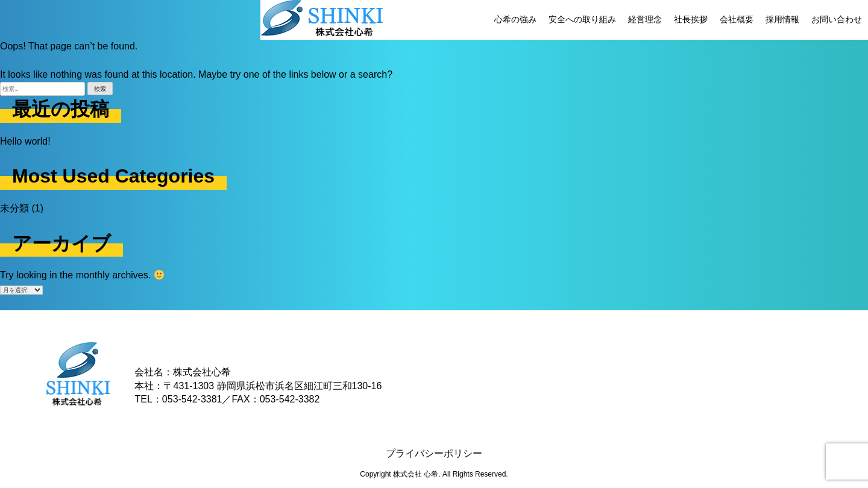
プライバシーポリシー (434, 453)
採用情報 (782, 19)
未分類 (14, 208)
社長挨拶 (691, 19)
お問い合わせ (837, 19)
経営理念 (645, 19)
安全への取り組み (582, 19)
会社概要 (737, 19)
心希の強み (515, 19)
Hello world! (25, 141)
